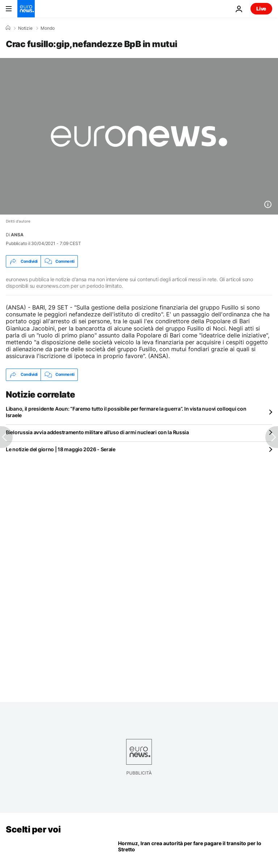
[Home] (8, 28)
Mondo (48, 28)
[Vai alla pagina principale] (26, 9)
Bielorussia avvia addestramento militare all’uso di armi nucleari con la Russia (97, 432)
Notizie (25, 28)
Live (261, 9)
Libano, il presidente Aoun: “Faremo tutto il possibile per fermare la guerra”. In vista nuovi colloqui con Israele (126, 412)
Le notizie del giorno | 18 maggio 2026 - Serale (61, 449)
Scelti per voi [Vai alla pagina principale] (33, 829)
